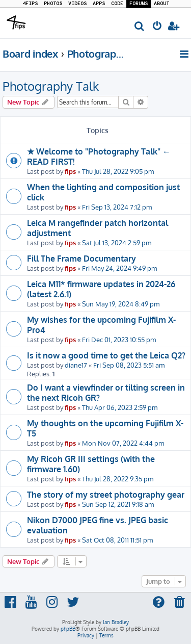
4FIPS (30, 4)
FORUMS (139, 4)
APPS (99, 4)
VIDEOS (77, 4)
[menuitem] (140, 27)
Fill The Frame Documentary (81, 259)
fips (70, 171)
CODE (117, 4)
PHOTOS (53, 4)
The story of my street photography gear (106, 495)
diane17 (76, 365)
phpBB (68, 629)
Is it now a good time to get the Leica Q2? (106, 355)
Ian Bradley (116, 622)
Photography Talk (51, 86)
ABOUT (161, 4)
